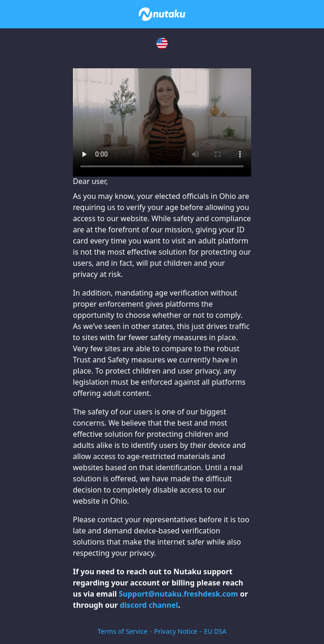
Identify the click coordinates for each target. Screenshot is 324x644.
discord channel (149, 605)
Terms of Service (123, 631)
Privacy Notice (176, 631)
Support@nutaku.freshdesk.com (178, 594)
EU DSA (215, 631)
